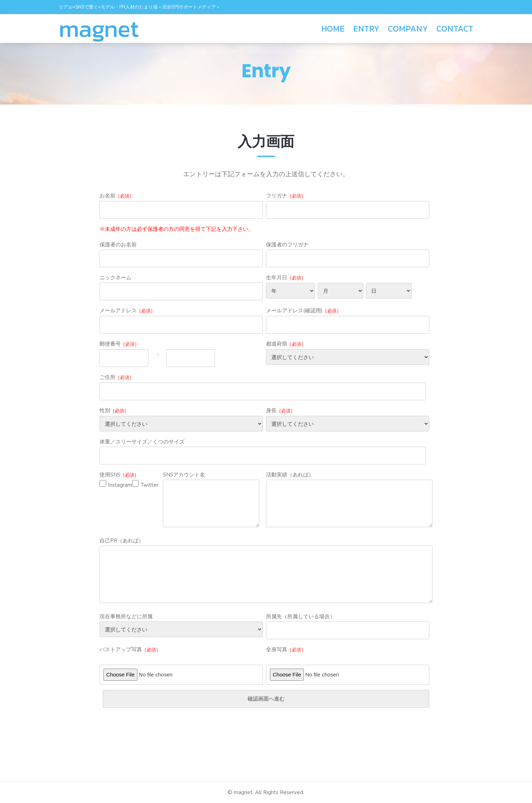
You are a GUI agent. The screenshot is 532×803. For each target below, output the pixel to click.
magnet (99, 29)
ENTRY (366, 29)
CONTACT (455, 29)
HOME (333, 29)
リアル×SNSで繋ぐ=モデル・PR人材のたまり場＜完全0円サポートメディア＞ (140, 7)
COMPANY (408, 29)
